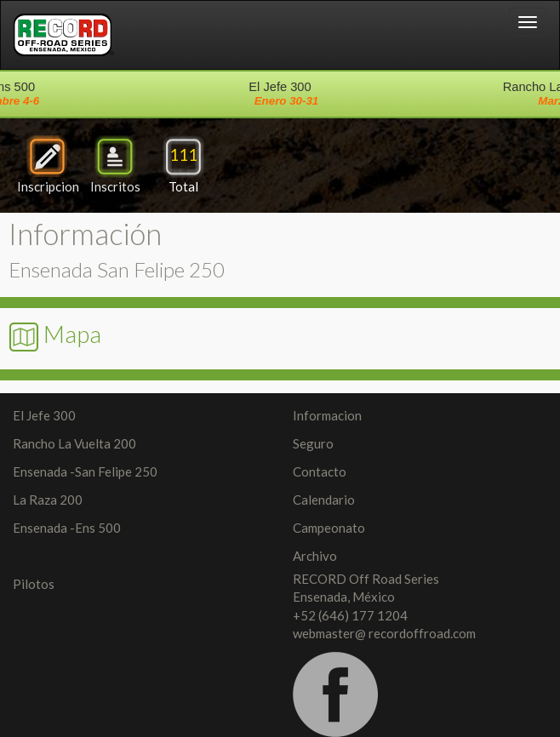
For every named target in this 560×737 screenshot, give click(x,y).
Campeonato (329, 528)
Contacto (320, 471)
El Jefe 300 (44, 415)
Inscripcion (48, 165)
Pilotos (34, 584)
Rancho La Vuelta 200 (74, 443)
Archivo (315, 556)
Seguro (313, 443)
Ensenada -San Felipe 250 (85, 471)
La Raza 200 (48, 500)
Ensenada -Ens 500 (67, 528)
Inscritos (115, 165)
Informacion (327, 415)
